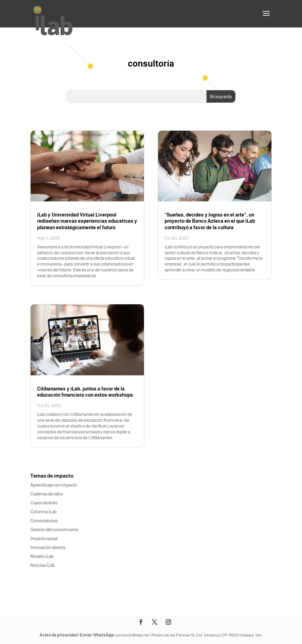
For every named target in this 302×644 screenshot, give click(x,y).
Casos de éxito (44, 503)
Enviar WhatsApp (97, 635)
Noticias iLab (42, 565)
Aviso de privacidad (59, 635)
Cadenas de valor (47, 494)
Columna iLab (43, 512)
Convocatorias (44, 521)
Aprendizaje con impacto (54, 485)
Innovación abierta (48, 547)
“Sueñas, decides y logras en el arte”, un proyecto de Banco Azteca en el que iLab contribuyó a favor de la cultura (210, 221)
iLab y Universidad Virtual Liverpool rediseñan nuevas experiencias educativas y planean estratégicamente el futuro (87, 221)
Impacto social (44, 538)
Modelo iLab (42, 556)
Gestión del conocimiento (54, 530)
